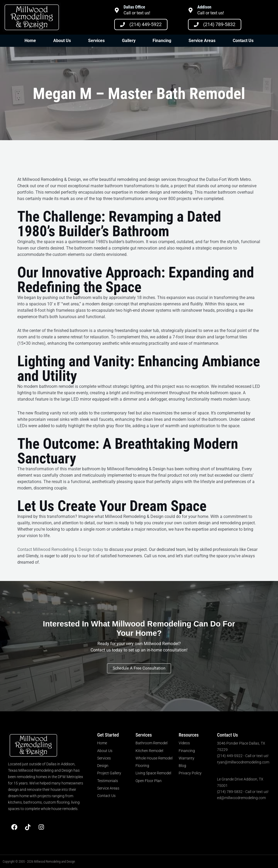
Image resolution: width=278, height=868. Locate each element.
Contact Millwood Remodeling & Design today (60, 549)
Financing (162, 41)
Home (30, 41)
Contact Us (243, 41)
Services (96, 41)
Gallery (129, 41)
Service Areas (202, 41)
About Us (62, 41)
